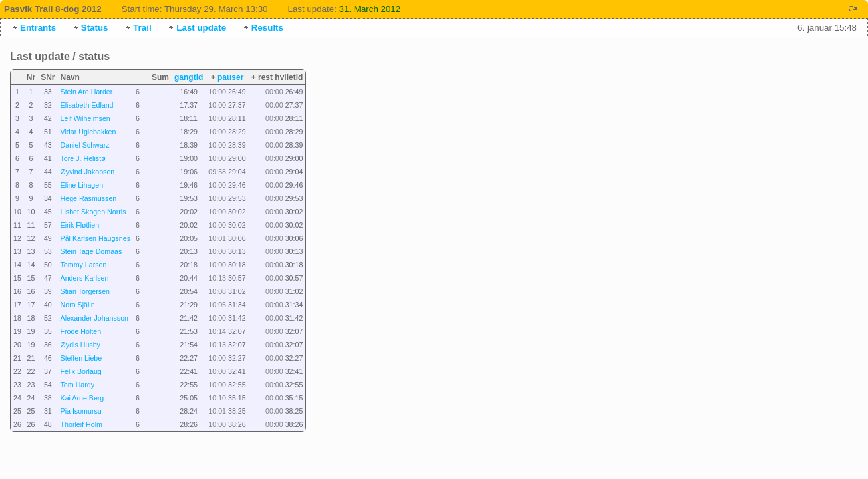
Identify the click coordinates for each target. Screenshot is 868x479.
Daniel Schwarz (85, 145)
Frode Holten (81, 331)
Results (267, 28)
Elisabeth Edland (87, 105)
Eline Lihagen (82, 185)
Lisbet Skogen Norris (93, 212)
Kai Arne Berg (82, 398)
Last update (201, 28)
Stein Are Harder (87, 92)
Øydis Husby (80, 345)
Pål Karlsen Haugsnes (95, 238)
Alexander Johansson (95, 318)
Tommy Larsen (84, 265)
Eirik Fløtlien (80, 225)
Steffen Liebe (81, 358)
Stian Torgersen (85, 291)
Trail (142, 28)
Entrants (38, 28)
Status (95, 28)
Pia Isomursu (81, 411)
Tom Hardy (78, 385)
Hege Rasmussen (89, 198)
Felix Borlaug (81, 371)
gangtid (189, 77)
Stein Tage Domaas (91, 251)
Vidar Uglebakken (88, 132)
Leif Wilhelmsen (85, 118)
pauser (230, 77)
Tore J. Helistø (83, 158)
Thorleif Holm (81, 424)
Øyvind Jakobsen (88, 172)
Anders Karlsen (85, 278)
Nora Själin (78, 305)
